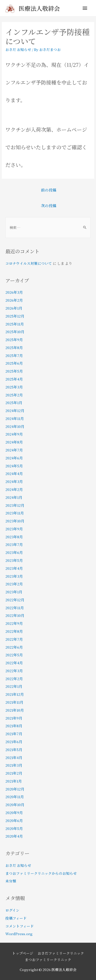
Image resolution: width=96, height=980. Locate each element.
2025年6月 (14, 363)
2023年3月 (14, 576)
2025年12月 (15, 316)
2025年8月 (14, 347)
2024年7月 (14, 450)
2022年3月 (14, 671)
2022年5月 (14, 655)
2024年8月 (14, 442)
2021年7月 (14, 734)
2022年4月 (14, 663)
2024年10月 (15, 426)
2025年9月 (14, 340)
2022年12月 (15, 600)
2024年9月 (14, 434)
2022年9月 (14, 623)
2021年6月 (14, 742)
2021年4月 (14, 757)
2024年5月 (14, 466)
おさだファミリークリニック (61, 953)
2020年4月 (14, 836)
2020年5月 (14, 828)
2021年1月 (14, 781)
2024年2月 (14, 489)
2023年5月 (14, 560)
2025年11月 (15, 324)
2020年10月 (15, 805)
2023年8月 (14, 537)
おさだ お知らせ (18, 49)
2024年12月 (15, 410)
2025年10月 (15, 332)
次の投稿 (49, 206)
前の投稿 (49, 190)
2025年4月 (14, 379)
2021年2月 (14, 773)
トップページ (23, 953)
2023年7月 (14, 544)
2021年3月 (14, 765)
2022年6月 (14, 647)
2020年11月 (15, 797)
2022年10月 (15, 615)
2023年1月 (14, 592)
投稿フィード (16, 918)
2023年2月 (14, 584)
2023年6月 (14, 552)
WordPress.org (19, 934)
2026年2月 (14, 300)
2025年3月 (14, 387)
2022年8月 (14, 631)
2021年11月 (14, 702)
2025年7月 (14, 355)
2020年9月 (14, 813)
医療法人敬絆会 (39, 8)
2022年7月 (14, 639)
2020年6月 (14, 820)
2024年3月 (14, 481)
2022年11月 (15, 608)
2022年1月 (14, 686)
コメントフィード (20, 926)
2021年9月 (14, 718)
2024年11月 (15, 418)
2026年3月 (14, 292)
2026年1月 (14, 308)
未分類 (11, 881)
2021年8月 (14, 726)
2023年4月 (14, 568)
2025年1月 (14, 403)
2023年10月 (15, 521)
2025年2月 (14, 395)
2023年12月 (15, 505)
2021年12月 (15, 694)
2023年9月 (14, 529)
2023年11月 (15, 513)
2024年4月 (14, 473)
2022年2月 (14, 679)
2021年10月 (15, 710)
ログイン (12, 910)
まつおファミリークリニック (48, 960)
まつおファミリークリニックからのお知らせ (41, 873)
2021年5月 (14, 750)
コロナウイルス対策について (29, 263)
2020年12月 (15, 789)
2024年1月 (14, 497)
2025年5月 (14, 371)
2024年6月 (14, 458)
